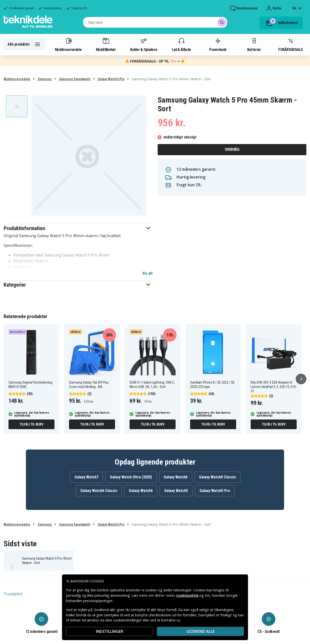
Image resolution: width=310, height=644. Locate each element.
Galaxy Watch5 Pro (111, 79)
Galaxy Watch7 (86, 477)
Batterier (254, 44)
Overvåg (232, 149)
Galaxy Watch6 (141, 491)
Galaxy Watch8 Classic (217, 477)
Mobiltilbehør (106, 44)
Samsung (44, 79)
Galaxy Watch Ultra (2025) (131, 477)
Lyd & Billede (181, 44)
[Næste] (301, 379)
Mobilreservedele (68, 44)
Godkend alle (201, 631)
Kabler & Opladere (144, 44)
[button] (78, 228)
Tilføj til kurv (31, 424)
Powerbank (218, 44)
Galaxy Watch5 (176, 491)
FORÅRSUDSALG (291, 44)
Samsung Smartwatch (74, 79)
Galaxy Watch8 (176, 477)
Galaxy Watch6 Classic (99, 491)
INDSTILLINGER (110, 631)
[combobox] (155, 22)
